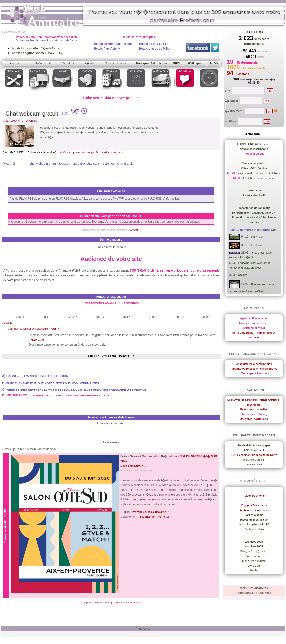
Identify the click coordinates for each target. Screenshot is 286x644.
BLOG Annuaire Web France (258, 178)
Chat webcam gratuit (32, 113)
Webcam (16, 121)
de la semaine (254, 464)
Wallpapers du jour (254, 460)
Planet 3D (257, 237)
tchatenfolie (258, 245)
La (254, 195)
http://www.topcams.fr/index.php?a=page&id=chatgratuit (91, 152)
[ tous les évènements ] (128, 603)
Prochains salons (254, 529)
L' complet (254, 144)
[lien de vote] (36, 340)
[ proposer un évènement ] (97, 603)
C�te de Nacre (36, 48)
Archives (254, 337)
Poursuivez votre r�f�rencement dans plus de (184, 16)
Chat (6, 121)
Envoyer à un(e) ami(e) (254, 551)
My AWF (135, 230)
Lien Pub (254, 570)
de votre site (254, 213)
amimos (243, 275)
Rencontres (30, 121)
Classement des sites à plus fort (258, 173)
